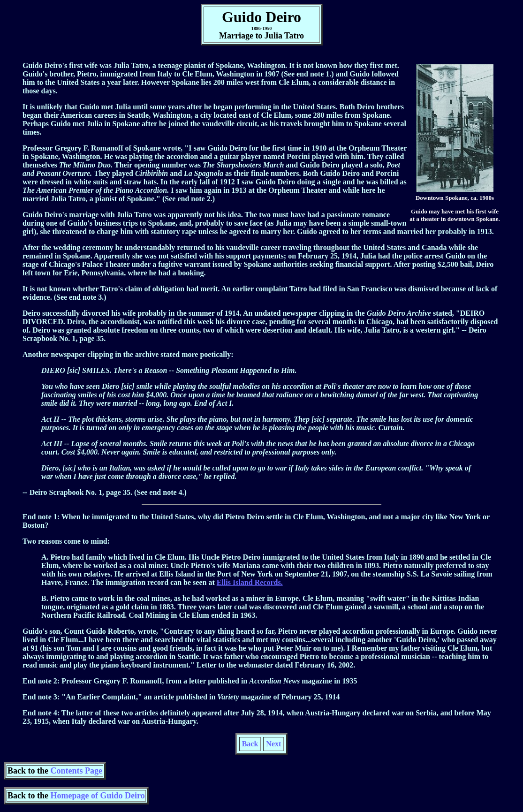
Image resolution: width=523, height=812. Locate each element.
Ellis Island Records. (250, 582)
